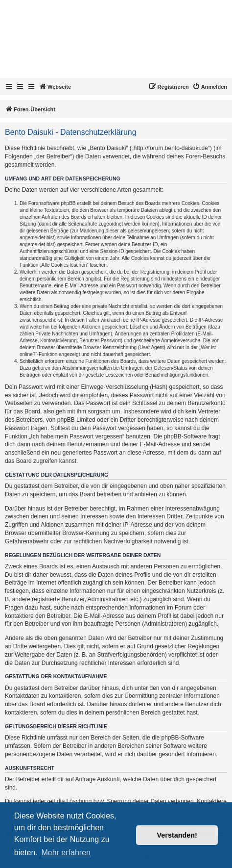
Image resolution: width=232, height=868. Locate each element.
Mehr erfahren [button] (66, 853)
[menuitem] (210, 87)
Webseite (55, 86)
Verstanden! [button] (177, 835)
